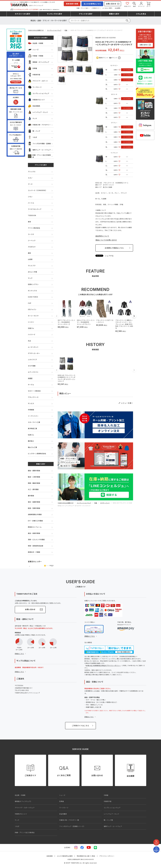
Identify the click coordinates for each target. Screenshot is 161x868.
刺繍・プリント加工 (83, 8)
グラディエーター (34, 353)
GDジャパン (32, 309)
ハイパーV (31, 335)
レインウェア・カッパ (38, 112)
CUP (30, 303)
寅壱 (29, 222)
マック (30, 278)
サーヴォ (31, 385)
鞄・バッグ (34, 131)
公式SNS (67, 848)
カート (149, 4)
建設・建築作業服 (34, 471)
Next (90, 49)
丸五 (29, 341)
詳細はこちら (19, 654)
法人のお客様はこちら (92, 4)
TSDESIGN (32, 215)
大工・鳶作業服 (33, 489)
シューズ (33, 50)
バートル (31, 203)
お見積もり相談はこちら (114, 248)
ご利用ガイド (96, 8)
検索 (134, 4)
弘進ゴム (31, 435)
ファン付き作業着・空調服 (39, 144)
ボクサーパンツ (105, 503)
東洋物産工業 (32, 429)
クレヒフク (32, 266)
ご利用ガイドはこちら (80, 726)
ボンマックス (32, 291)
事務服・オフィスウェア (39, 62)
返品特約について (102, 236)
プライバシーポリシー (107, 856)
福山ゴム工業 (32, 447)
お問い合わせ (111, 4)
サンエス (31, 403)
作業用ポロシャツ (36, 100)
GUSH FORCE (33, 297)
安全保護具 (34, 106)
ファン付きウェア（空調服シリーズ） (72, 826)
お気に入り (127, 4)
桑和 (29, 253)
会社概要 (117, 8)
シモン (30, 197)
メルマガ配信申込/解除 (65, 856)
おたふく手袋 (32, 272)
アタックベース (33, 397)
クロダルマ (32, 247)
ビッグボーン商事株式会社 (37, 454)
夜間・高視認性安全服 (36, 546)
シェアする (109, 256)
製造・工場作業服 (34, 477)
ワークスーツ (35, 87)
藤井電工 (31, 441)
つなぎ (32, 137)
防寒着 (32, 68)
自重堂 (30, 378)
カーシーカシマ (33, 316)
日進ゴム (31, 328)
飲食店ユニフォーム (35, 527)
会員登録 (50, 856)
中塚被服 (31, 410)
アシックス (32, 172)
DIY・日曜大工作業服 (35, 521)
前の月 (29, 566)
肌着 (66, 30)
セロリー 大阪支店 (34, 391)
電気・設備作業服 (34, 502)
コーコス (31, 234)
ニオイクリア (32, 360)
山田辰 (30, 259)
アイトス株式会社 (34, 228)
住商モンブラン (33, 284)
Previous (60, 49)
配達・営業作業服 (34, 508)
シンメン (31, 322)
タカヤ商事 (32, 366)
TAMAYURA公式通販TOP (36, 30)
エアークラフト (33, 372)
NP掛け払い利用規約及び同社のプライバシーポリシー (103, 666)
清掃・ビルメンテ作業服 (36, 540)
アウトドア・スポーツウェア (25, 808)
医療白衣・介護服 (34, 552)
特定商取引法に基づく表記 (86, 856)
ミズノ (30, 178)
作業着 (106, 795)
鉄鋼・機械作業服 (34, 483)
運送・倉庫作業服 (34, 533)
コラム (141, 14)
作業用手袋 (34, 75)
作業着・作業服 (36, 56)
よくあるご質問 (107, 8)
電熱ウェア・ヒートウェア (39, 150)
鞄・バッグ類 (108, 820)
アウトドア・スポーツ (38, 81)
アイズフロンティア (35, 209)
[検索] (100, 21)
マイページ (141, 4)
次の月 (52, 566)
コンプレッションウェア (54, 30)
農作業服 (31, 496)
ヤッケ (32, 118)
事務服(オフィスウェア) (23, 801)
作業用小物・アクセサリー (39, 125)
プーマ (30, 184)
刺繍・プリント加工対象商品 (39, 156)
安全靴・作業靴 (36, 43)
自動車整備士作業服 (35, 514)
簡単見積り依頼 (72, 4)
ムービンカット (33, 347)
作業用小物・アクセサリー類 (69, 820)
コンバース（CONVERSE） (37, 190)
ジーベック (32, 241)
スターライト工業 (34, 422)
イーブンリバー (33, 416)
